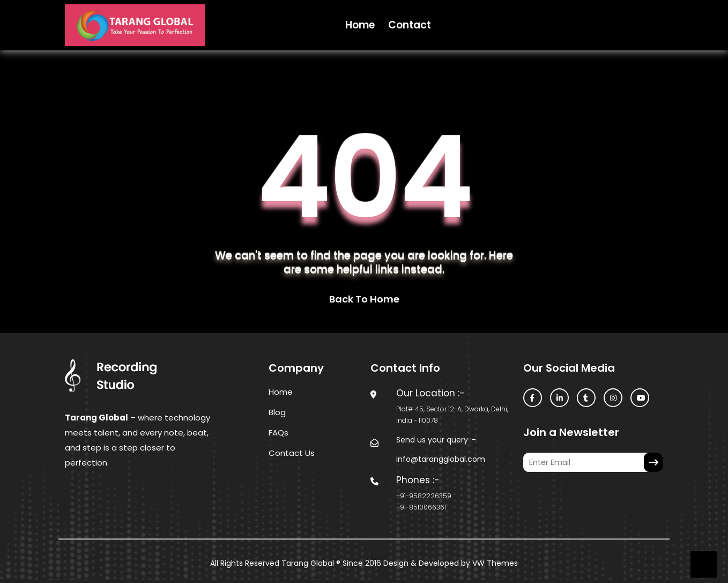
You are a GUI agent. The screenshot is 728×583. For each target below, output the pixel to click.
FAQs (278, 433)
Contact (410, 25)
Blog (277, 412)
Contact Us (292, 453)
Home (360, 25)
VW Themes (494, 563)
